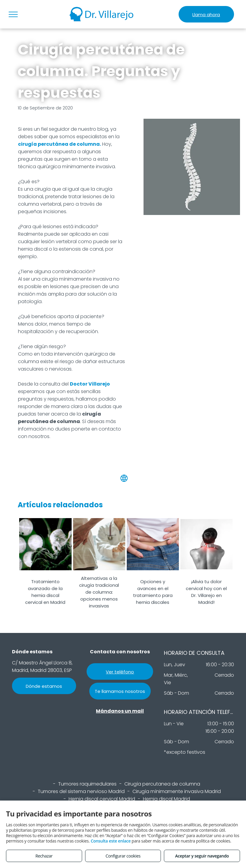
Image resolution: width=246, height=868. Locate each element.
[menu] (13, 14)
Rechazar (44, 856)
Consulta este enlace (111, 841)
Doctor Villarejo (90, 384)
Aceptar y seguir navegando (202, 856)
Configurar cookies (123, 856)
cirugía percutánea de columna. (59, 144)
